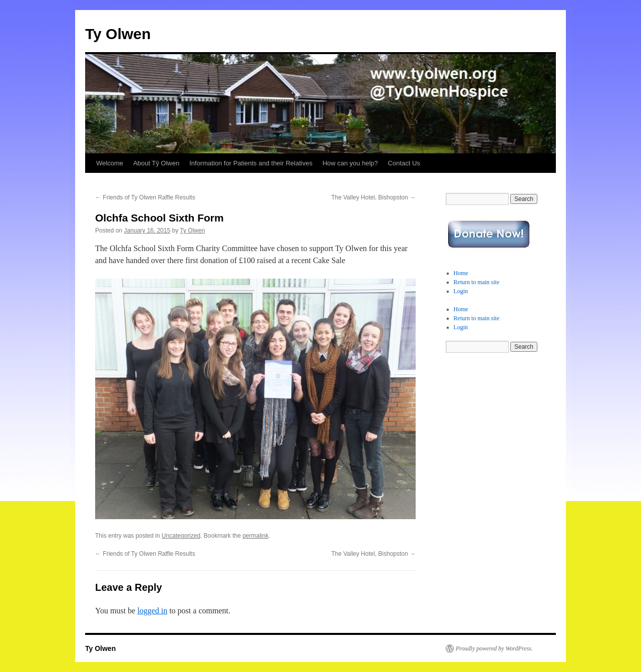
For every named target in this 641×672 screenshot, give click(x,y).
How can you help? (350, 163)
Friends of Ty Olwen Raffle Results (145, 197)
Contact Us (404, 163)
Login (461, 291)
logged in (152, 611)
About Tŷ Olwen (156, 163)
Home (461, 273)
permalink (255, 536)
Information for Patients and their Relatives (251, 163)
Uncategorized (181, 536)
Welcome (110, 163)
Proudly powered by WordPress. (494, 648)
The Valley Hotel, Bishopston (373, 197)
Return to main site (477, 282)
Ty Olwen (118, 34)
